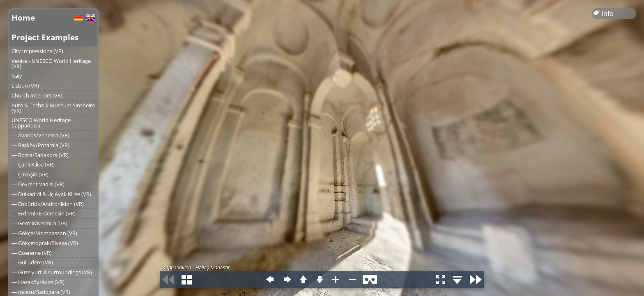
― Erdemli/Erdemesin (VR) (44, 213)
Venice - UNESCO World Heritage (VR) (51, 64)
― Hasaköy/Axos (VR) (38, 282)
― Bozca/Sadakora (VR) (40, 155)
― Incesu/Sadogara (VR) (41, 292)
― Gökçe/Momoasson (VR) (44, 233)
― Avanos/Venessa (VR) (40, 135)
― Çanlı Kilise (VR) (33, 164)
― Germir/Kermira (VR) (39, 223)
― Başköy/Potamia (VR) (40, 145)
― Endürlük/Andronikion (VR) (48, 204)
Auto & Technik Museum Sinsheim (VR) (53, 108)
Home (23, 17)
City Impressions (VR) (37, 51)
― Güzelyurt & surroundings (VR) (52, 272)
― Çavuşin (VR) (30, 174)
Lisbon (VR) (25, 86)
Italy (17, 76)
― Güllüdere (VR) (32, 262)
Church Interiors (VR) (37, 95)
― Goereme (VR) (32, 253)
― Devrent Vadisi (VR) (38, 184)
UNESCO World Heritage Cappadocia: (41, 123)
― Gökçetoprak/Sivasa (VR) (45, 243)
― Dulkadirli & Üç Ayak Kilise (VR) (51, 194)
